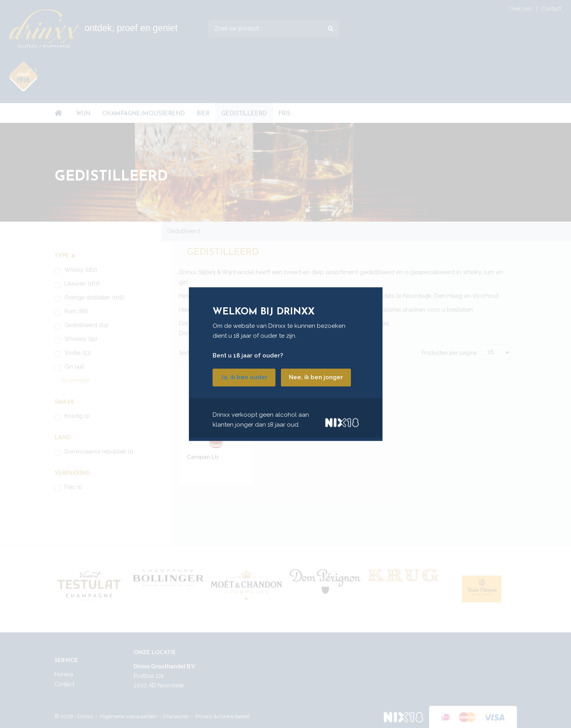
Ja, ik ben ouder (244, 377)
